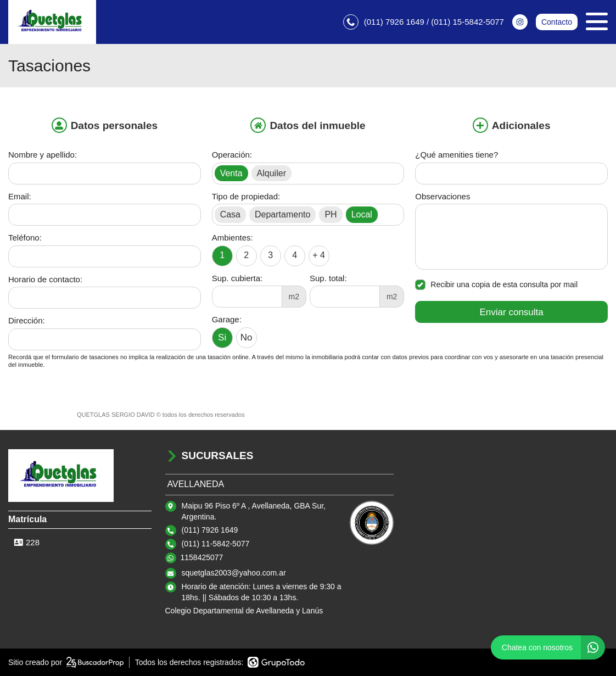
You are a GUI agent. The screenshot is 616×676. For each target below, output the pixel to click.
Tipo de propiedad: (246, 196)
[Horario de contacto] (105, 298)
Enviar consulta (512, 312)
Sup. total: (328, 278)
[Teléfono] (105, 256)
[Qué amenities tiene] (511, 174)
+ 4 (319, 255)
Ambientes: (233, 238)
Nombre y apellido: (43, 155)
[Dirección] (105, 339)
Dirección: (27, 320)
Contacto (557, 22)
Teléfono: (25, 238)
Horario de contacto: (45, 279)
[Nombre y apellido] (105, 174)
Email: (20, 196)
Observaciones (443, 196)
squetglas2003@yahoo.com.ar (234, 573)
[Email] (105, 215)
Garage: (227, 319)
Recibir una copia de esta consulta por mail (496, 285)
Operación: (232, 155)
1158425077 (202, 557)
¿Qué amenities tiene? (457, 155)
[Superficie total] (345, 297)
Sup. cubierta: (237, 278)
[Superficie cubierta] (247, 297)
